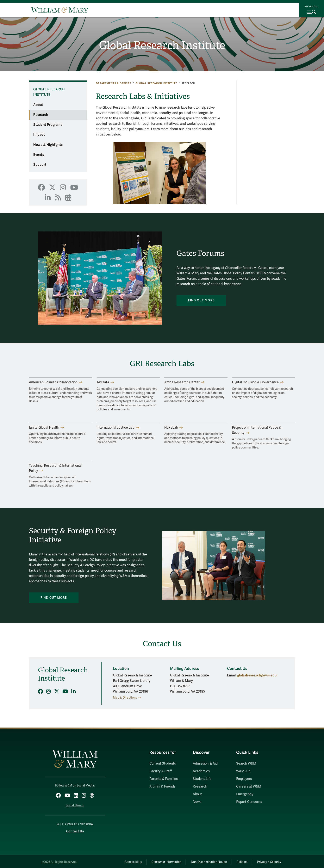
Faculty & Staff (161, 771)
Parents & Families (164, 779)
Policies (238, 861)
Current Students (163, 764)
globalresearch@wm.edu (257, 675)
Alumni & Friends (162, 786)
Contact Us (75, 830)
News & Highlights (48, 145)
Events (39, 155)
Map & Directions (125, 698)
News (197, 802)
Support (40, 165)
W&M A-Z (243, 771)
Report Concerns (249, 802)
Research (41, 115)
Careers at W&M (249, 786)
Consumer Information (158, 861)
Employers (244, 779)
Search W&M (246, 764)
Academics (201, 771)
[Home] (60, 10)
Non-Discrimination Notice (203, 861)
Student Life (202, 779)
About (38, 105)
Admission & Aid (205, 764)
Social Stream (75, 804)
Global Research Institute (162, 46)
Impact (39, 135)
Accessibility (122, 861)
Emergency (245, 794)
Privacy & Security (268, 861)
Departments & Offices (114, 83)
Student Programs (48, 125)
